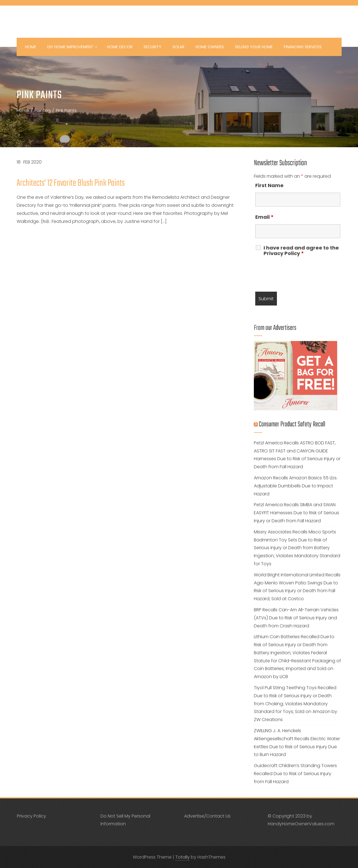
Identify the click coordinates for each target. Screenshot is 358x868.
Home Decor (120, 47)
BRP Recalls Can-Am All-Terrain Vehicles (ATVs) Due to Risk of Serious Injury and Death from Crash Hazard (296, 618)
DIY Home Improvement (72, 47)
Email (264, 217)
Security (152, 47)
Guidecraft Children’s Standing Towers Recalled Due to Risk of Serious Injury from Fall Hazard (295, 774)
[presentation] (297, 274)
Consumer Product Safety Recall (292, 424)
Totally (182, 857)
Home (31, 47)
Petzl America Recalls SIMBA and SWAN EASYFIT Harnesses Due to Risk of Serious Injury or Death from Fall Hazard (296, 513)
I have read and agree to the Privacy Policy (301, 251)
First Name (269, 185)
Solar (178, 47)
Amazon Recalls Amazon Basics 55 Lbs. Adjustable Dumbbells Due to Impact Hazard (296, 486)
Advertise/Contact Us (207, 816)
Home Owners (210, 47)
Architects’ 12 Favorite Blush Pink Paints (71, 183)
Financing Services (303, 47)
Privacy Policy (32, 816)
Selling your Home (254, 47)
